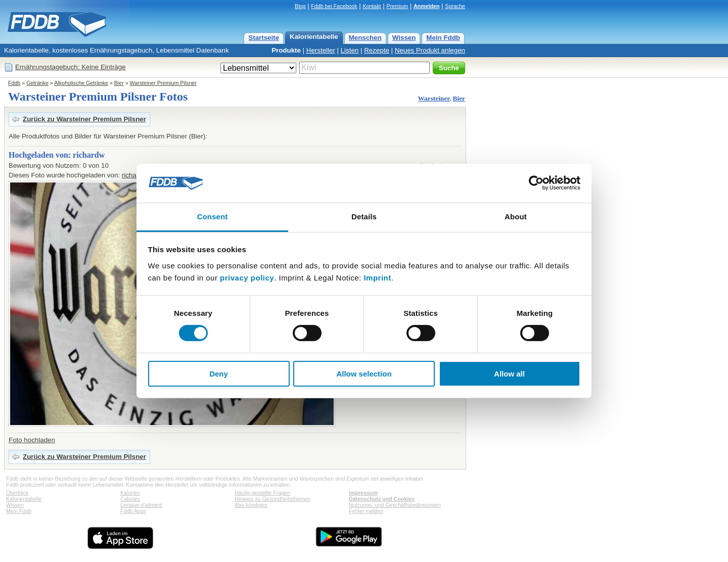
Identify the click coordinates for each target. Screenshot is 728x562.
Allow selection (364, 374)
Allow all (509, 374)
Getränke (37, 83)
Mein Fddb (443, 38)
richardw (134, 175)
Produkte (286, 50)
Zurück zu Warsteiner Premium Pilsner (84, 119)
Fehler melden (366, 511)
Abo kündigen (251, 505)
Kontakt (372, 6)
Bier (119, 83)
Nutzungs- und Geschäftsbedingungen (395, 505)
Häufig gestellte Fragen (262, 493)
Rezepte (377, 50)
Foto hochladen (32, 440)
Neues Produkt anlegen (430, 50)
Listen (350, 50)
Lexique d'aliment (141, 505)
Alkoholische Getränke (81, 83)
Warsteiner (433, 98)
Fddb (14, 83)
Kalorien (130, 493)
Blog (300, 6)
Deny (219, 374)
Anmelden (427, 6)
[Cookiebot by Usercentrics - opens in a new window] (536, 183)
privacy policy (247, 278)
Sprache (455, 6)
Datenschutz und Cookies (382, 499)
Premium (397, 6)
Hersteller (321, 50)
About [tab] (516, 217)
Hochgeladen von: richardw (57, 155)
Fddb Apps (133, 511)
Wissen (404, 38)
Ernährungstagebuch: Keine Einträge (71, 67)
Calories (130, 499)
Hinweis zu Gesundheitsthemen (272, 499)
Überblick (17, 493)
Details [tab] (364, 217)
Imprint (377, 278)
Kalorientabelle (314, 37)
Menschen (365, 38)
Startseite (264, 38)
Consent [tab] (213, 217)
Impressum (363, 493)
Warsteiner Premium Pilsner (163, 83)
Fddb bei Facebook (334, 6)
